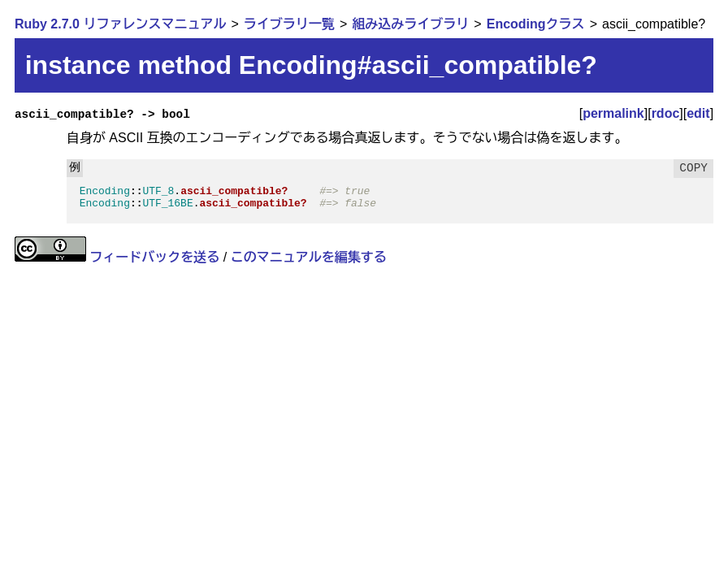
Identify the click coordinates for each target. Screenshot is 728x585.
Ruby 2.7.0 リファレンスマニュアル (120, 24)
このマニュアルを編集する (309, 257)
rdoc (666, 113)
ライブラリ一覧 (289, 24)
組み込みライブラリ (410, 24)
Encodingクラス (536, 24)
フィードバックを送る (154, 257)
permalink (613, 113)
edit (698, 113)
